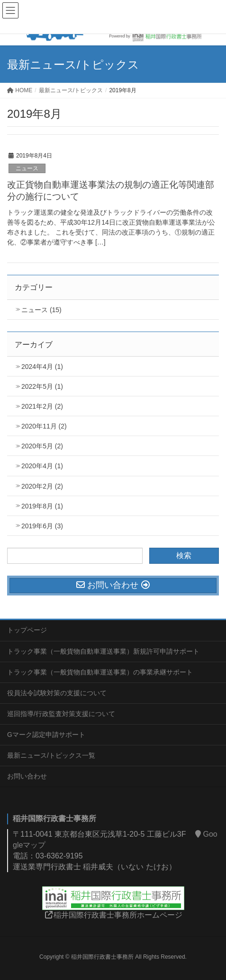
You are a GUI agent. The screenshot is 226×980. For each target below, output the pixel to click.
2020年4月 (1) (42, 466)
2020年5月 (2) (42, 446)
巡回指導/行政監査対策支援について (61, 714)
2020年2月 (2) (42, 486)
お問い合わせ (27, 776)
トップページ (27, 630)
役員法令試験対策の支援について (57, 693)
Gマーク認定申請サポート (46, 735)
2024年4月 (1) (42, 367)
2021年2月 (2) (42, 406)
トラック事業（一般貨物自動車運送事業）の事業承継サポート (100, 672)
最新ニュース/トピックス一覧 (51, 755)
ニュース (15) (41, 310)
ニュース (27, 168)
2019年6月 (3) (42, 526)
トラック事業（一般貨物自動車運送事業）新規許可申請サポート (103, 651)
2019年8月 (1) (42, 506)
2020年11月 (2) (44, 426)
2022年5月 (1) (42, 386)
